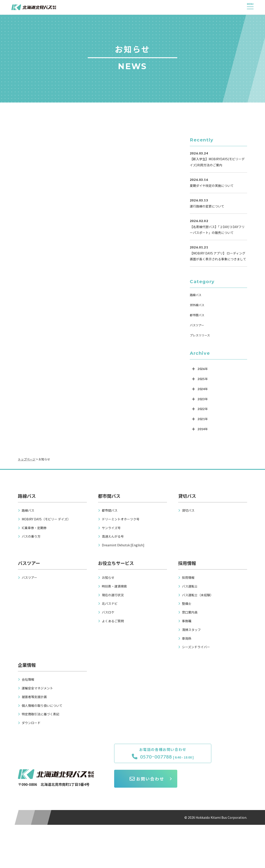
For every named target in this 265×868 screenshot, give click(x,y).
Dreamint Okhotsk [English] (123, 545)
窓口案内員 (190, 612)
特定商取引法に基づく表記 (41, 714)
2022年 (203, 409)
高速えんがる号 (113, 536)
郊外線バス (197, 305)
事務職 (187, 621)
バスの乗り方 (31, 536)
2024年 (203, 389)
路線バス (196, 295)
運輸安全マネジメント (37, 688)
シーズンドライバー (196, 647)
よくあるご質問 (113, 621)
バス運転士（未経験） (198, 595)
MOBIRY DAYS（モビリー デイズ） (46, 519)
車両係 (187, 638)
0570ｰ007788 (145, 757)
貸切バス (188, 510)
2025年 (203, 379)
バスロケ (108, 612)
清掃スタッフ (191, 630)
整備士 (187, 603)
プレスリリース (200, 335)
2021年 (203, 419)
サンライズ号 (111, 528)
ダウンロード (31, 723)
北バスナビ (110, 603)
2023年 (203, 399)
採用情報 (188, 577)
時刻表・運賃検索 (114, 586)
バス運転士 (190, 586)
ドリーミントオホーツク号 (121, 519)
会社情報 (28, 679)
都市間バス (197, 315)
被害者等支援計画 (34, 697)
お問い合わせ (217, 757)
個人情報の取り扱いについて (42, 706)
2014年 (203, 429)
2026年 (203, 369)
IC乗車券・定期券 (34, 528)
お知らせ (108, 577)
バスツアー (197, 325)
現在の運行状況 (113, 595)
